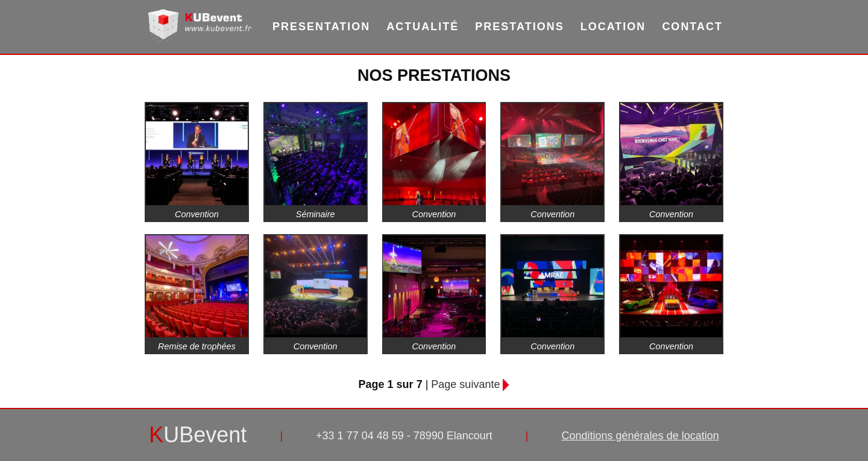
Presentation (321, 27)
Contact (692, 27)
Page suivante (465, 384)
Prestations (519, 27)
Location (613, 27)
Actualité (423, 27)
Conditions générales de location (640, 436)
